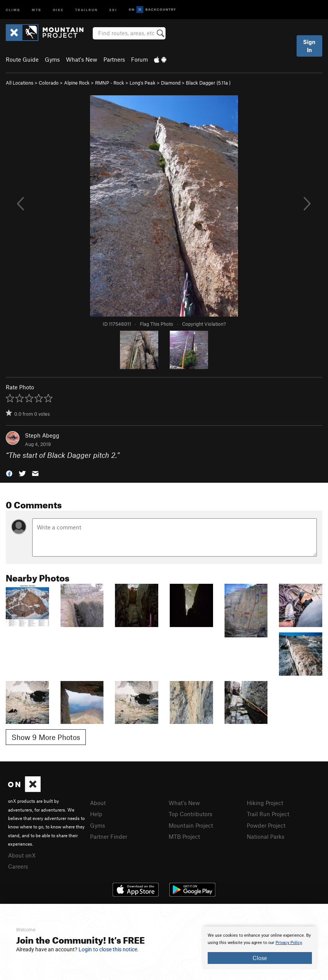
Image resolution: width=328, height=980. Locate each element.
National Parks (266, 836)
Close (260, 958)
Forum (139, 59)
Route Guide (22, 59)
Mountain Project (191, 825)
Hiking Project (265, 803)
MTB (37, 9)
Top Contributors (190, 814)
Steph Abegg (42, 435)
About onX (22, 855)
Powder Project (266, 825)
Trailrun (86, 9)
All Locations (20, 83)
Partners (114, 59)
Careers (18, 866)
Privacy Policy (289, 943)
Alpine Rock (77, 83)
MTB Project (184, 836)
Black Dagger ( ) (208, 83)
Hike (58, 9)
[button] (9, 473)
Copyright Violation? (204, 324)
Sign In (309, 46)
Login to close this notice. (109, 949)
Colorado (49, 83)
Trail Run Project (268, 814)
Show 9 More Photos (46, 737)
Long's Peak (143, 83)
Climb (13, 9)
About (98, 803)
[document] (260, 948)
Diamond (171, 83)
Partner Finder (109, 836)
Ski (113, 9)
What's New (82, 59)
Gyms (52, 59)
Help (96, 814)
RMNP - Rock (110, 83)
